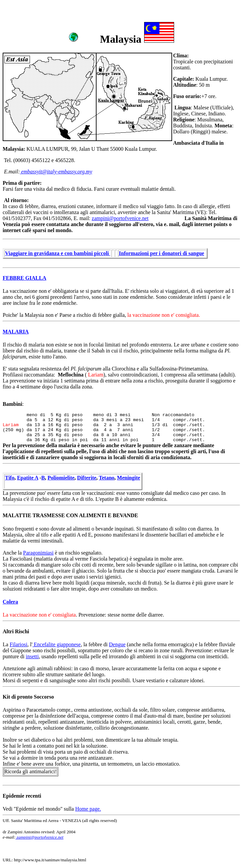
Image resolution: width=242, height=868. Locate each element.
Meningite (129, 478)
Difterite (87, 478)
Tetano (107, 478)
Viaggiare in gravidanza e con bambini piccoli (58, 253)
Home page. (88, 809)
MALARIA (16, 332)
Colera (10, 602)
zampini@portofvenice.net (120, 218)
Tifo (10, 478)
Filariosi (18, 644)
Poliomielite (61, 478)
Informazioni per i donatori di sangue (161, 253)
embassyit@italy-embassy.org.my (56, 172)
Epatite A (28, 478)
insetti (32, 656)
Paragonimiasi (38, 553)
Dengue (117, 644)
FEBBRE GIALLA (24, 278)
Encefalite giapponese (57, 644)
